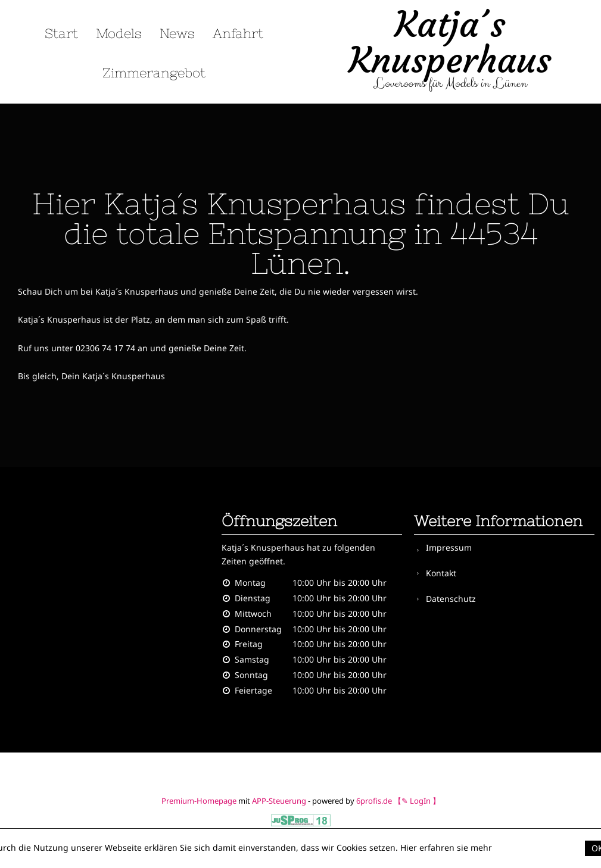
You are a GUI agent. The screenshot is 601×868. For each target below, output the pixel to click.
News (177, 34)
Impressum (449, 547)
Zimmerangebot (154, 73)
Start (61, 34)
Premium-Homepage (199, 801)
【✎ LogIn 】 (417, 801)
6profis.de (374, 801)
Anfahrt (238, 34)
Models (119, 34)
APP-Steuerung (279, 801)
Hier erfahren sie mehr (446, 847)
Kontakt (441, 571)
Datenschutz (451, 594)
